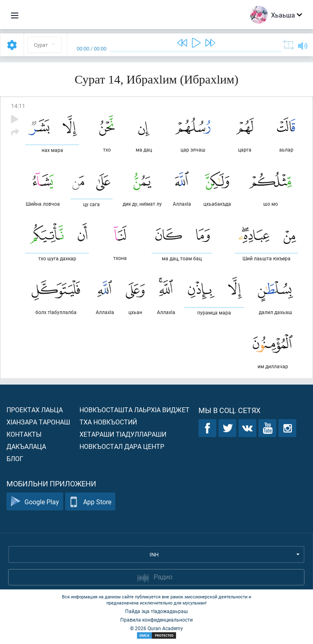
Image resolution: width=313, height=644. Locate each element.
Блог (15, 458)
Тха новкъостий (108, 422)
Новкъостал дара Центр (122, 446)
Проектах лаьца (35, 410)
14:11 (18, 106)
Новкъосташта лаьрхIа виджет (134, 410)
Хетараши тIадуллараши (123, 434)
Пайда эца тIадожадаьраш (156, 611)
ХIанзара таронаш (38, 422)
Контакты (24, 434)
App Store (90, 502)
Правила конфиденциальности (156, 620)
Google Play (35, 502)
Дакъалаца (26, 446)
